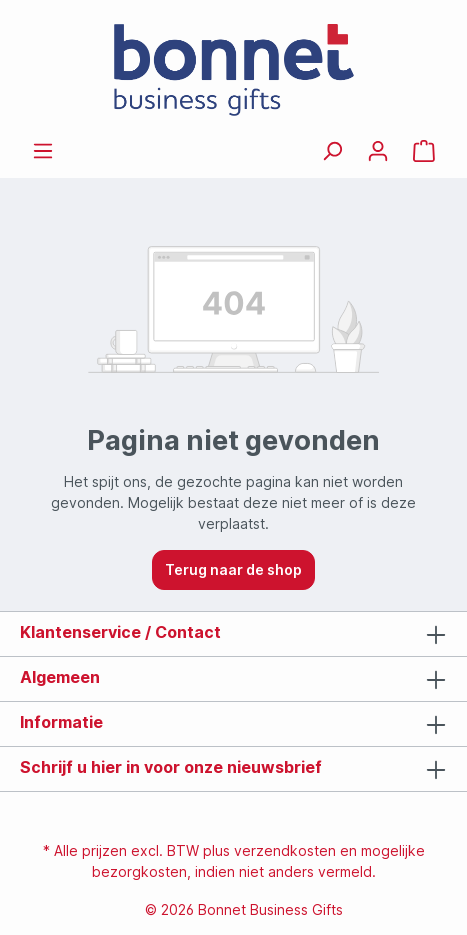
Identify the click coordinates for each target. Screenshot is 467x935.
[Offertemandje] (424, 151)
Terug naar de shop (233, 569)
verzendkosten (285, 850)
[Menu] (43, 151)
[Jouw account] (378, 151)
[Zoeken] (332, 151)
